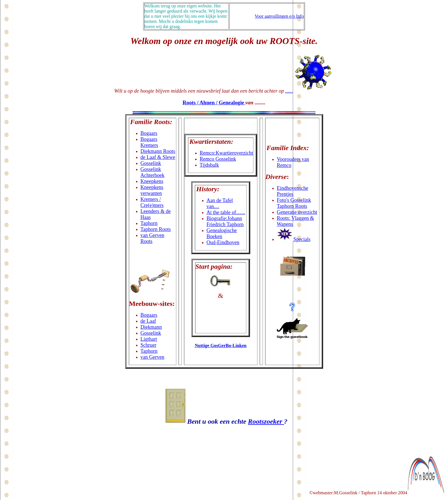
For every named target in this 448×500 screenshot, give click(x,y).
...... (289, 91)
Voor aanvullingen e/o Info (279, 16)
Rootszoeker (266, 421)
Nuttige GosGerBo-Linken (221, 345)
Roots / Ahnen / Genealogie (214, 102)
